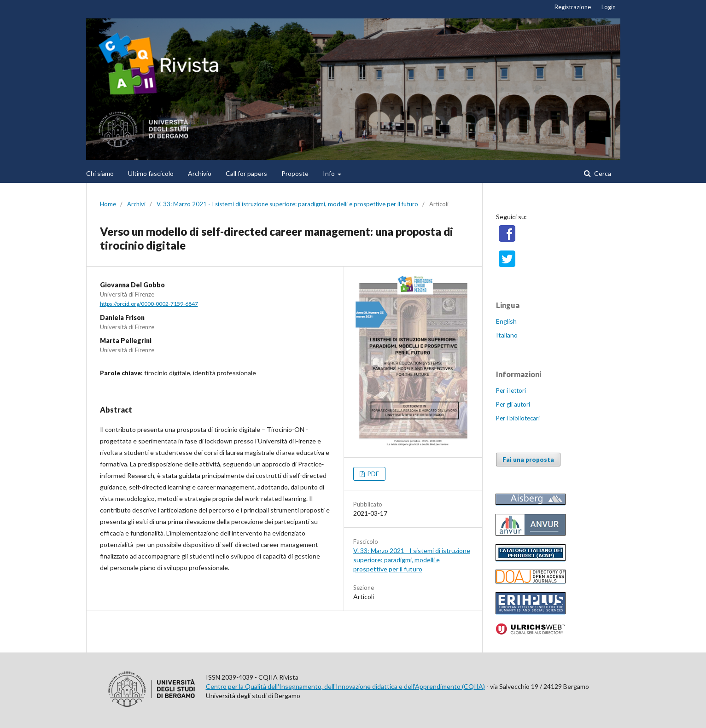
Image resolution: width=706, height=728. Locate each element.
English (506, 321)
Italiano (507, 335)
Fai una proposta (528, 460)
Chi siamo (100, 173)
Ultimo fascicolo (151, 173)
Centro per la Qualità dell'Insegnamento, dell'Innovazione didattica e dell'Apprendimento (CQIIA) (345, 686)
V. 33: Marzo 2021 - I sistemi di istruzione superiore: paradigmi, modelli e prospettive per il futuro (287, 204)
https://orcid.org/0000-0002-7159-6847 (149, 304)
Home (108, 204)
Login (609, 7)
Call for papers (246, 173)
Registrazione (573, 7)
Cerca (602, 173)
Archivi (136, 204)
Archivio (200, 173)
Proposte (295, 173)
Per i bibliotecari (518, 418)
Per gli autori (513, 404)
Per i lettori (511, 390)
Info (330, 173)
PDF (373, 474)
